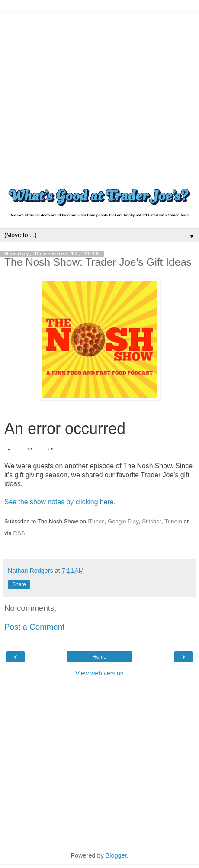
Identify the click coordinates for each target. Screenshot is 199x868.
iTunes (96, 521)
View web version (99, 673)
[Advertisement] (81, 94)
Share (19, 584)
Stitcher (152, 521)
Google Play (123, 521)
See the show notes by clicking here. (60, 502)
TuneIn (173, 521)
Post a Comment (34, 627)
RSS (19, 533)
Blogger (116, 855)
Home (99, 657)
